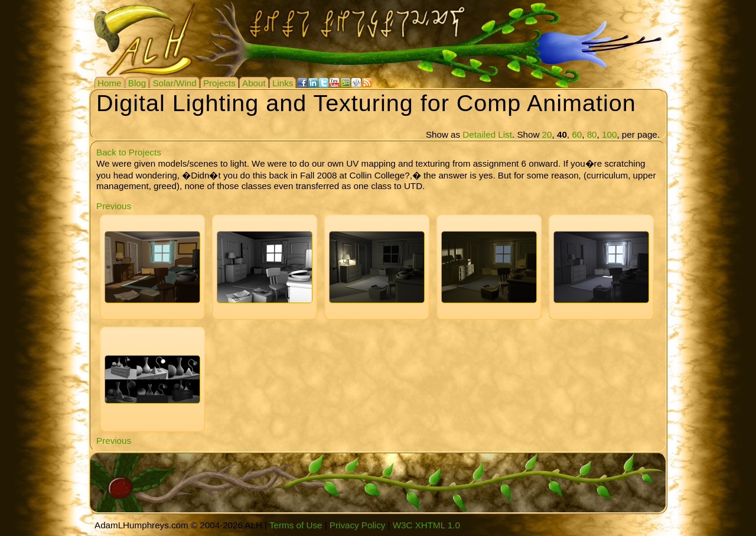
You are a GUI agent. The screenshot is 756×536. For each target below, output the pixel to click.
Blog (137, 83)
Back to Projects (129, 152)
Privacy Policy (358, 525)
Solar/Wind (174, 83)
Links (283, 83)
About (254, 83)
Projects (219, 83)
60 (577, 134)
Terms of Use (296, 525)
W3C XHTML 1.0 (426, 525)
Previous (114, 206)
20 (547, 134)
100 (609, 134)
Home (110, 83)
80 (592, 134)
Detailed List (487, 134)
